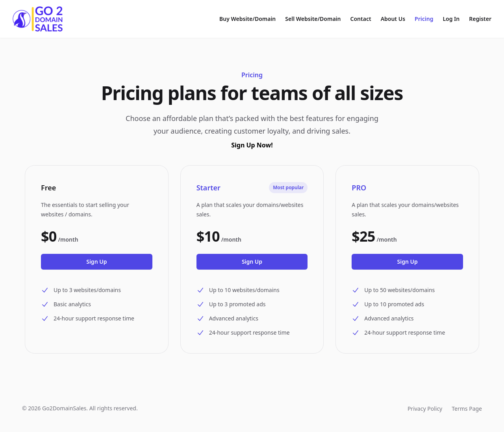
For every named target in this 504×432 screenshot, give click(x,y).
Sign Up (96, 262)
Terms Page (467, 409)
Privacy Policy (425, 409)
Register (480, 19)
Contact (361, 19)
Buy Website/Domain (247, 19)
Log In (451, 19)
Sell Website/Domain (313, 19)
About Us (393, 19)
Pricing (424, 19)
